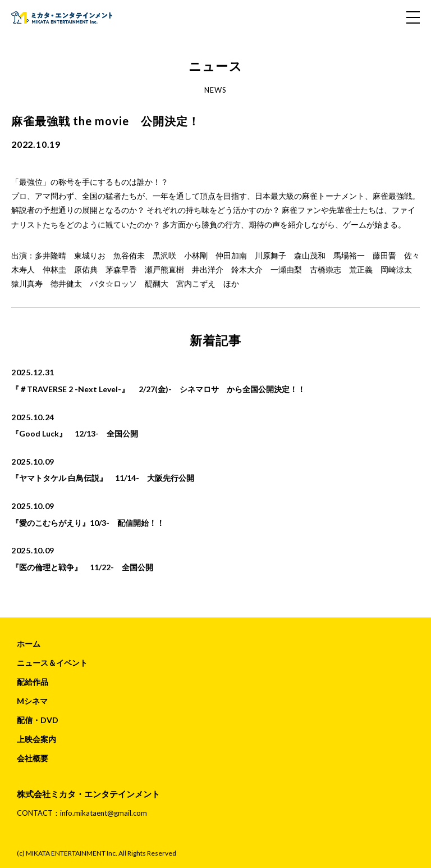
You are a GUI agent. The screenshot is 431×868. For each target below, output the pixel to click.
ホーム (29, 644)
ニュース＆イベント (52, 663)
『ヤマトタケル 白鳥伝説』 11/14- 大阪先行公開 (103, 478)
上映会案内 (36, 739)
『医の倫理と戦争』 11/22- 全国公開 (82, 567)
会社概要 (33, 758)
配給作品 (33, 682)
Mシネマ (32, 701)
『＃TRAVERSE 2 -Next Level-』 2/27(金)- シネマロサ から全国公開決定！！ (158, 389)
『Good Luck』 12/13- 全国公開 (75, 433)
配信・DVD (38, 720)
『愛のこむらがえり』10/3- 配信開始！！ (88, 523)
